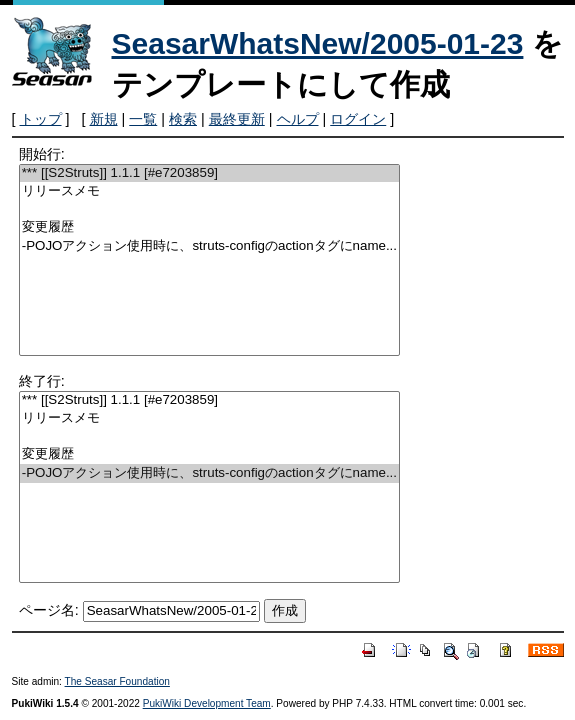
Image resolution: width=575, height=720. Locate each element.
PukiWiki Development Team (207, 703)
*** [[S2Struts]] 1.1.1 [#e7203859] (209, 173)
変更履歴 (209, 227)
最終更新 (237, 119)
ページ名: (49, 610)
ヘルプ (298, 119)
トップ (41, 119)
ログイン (358, 119)
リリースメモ (209, 191)
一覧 (143, 119)
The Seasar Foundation (117, 681)
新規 (104, 119)
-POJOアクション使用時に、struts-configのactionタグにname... (209, 246)
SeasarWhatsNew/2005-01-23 (318, 43)
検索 (183, 119)
